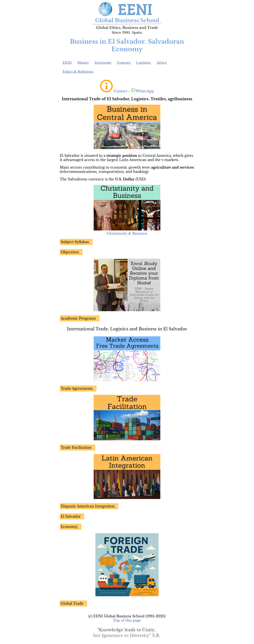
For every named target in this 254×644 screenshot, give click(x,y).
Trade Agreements (77, 389)
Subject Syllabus (75, 242)
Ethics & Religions (78, 72)
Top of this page (127, 620)
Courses (124, 63)
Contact (121, 91)
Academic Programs (78, 318)
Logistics (144, 63)
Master (83, 63)
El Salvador (71, 516)
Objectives (70, 252)
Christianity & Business (127, 233)
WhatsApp (142, 91)
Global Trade (72, 603)
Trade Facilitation (76, 448)
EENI (67, 63)
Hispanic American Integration (88, 506)
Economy (69, 527)
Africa (162, 63)
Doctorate (103, 63)
